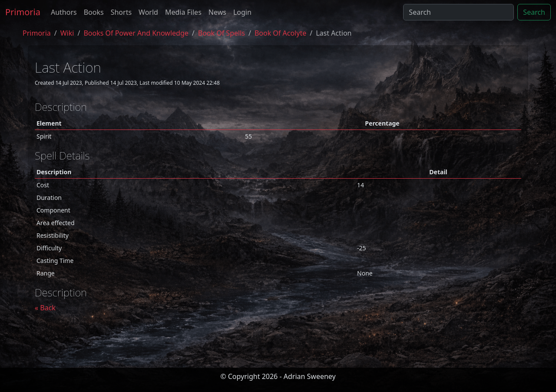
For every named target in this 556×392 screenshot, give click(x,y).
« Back (45, 308)
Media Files (183, 12)
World (148, 12)
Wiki (67, 33)
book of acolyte (280, 33)
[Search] (458, 12)
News (217, 12)
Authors (64, 12)
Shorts (121, 12)
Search (534, 12)
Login (242, 12)
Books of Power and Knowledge (136, 33)
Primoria (23, 12)
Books (94, 12)
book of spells (222, 33)
